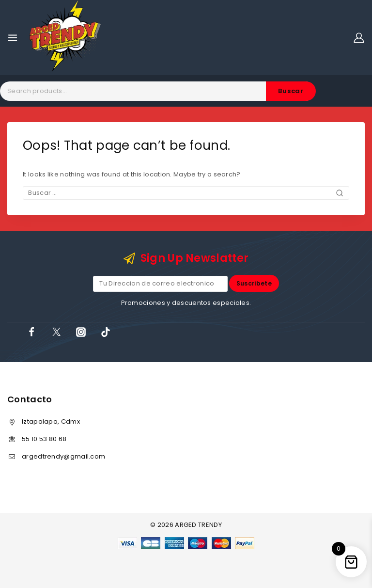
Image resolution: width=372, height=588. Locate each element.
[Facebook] (31, 332)
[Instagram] (81, 332)
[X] (56, 332)
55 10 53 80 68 (44, 439)
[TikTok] (106, 332)
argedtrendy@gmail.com (63, 456)
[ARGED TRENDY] (65, 38)
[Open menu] (13, 38)
